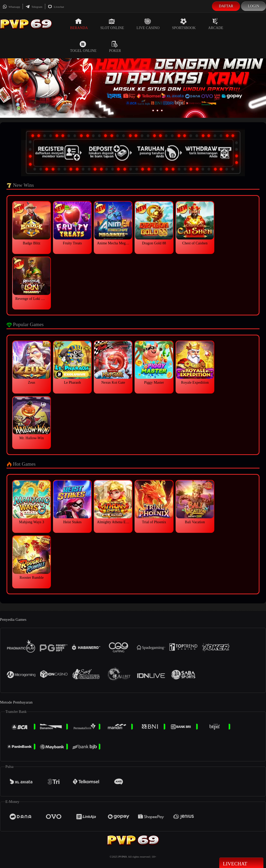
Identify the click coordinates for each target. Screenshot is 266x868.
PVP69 (123, 857)
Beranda (79, 24)
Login (254, 6)
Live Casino (148, 24)
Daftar (226, 6)
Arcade (216, 24)
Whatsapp (11, 7)
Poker (115, 47)
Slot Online (112, 24)
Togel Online (83, 47)
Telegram (34, 7)
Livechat (56, 7)
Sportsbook (184, 24)
